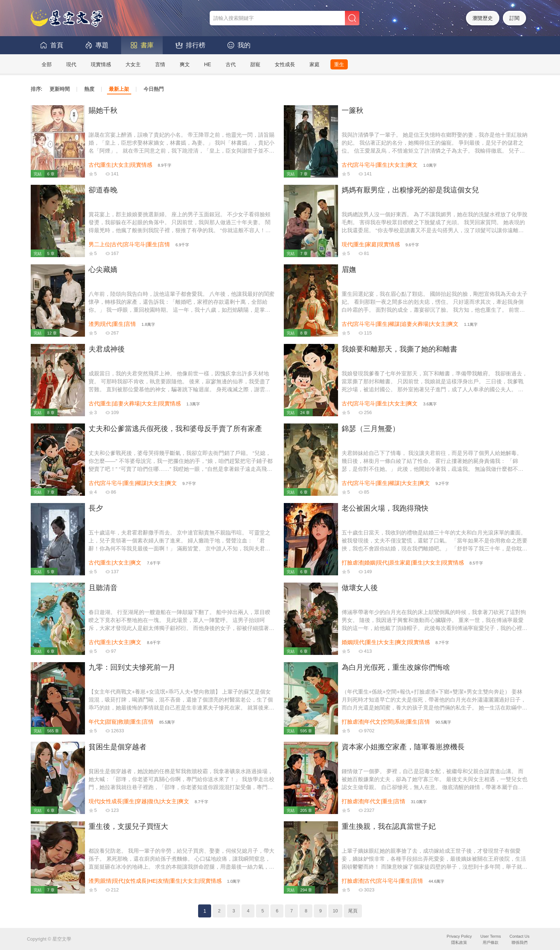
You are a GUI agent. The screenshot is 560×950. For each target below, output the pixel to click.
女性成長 (285, 64)
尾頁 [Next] (353, 911)
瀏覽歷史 (483, 18)
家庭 (315, 64)
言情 (160, 64)
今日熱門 (154, 89)
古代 (231, 64)
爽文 (185, 64)
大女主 (133, 64)
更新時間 (60, 89)
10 (335, 911)
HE (208, 64)
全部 (47, 64)
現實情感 (101, 64)
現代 (71, 64)
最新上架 (119, 89)
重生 (339, 64)
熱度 (89, 89)
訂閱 (514, 18)
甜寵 (255, 64)
